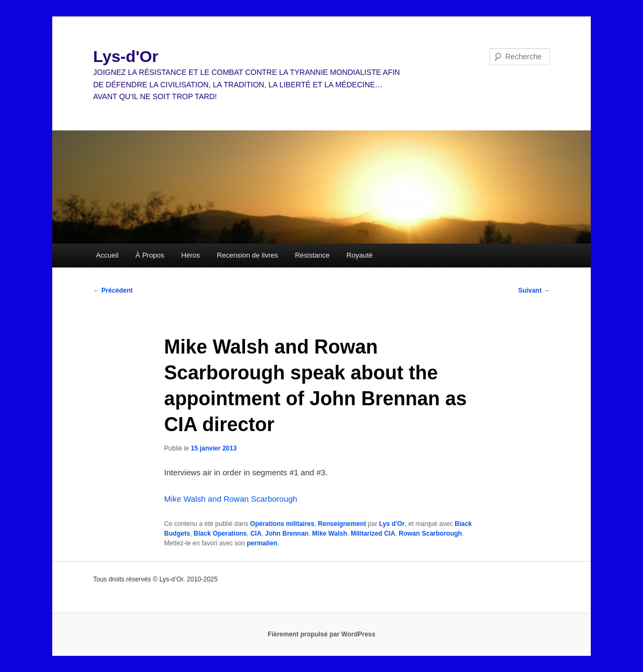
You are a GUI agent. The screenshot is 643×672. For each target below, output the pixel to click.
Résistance (312, 255)
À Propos (150, 255)
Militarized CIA (373, 534)
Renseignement (342, 524)
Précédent (113, 290)
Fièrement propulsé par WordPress (321, 634)
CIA (256, 534)
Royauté (360, 255)
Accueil (107, 255)
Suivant (534, 290)
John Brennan (287, 534)
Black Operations (221, 534)
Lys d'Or (392, 524)
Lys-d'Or (126, 56)
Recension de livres (247, 255)
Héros (191, 255)
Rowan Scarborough (431, 534)
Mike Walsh (330, 534)
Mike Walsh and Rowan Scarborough (231, 499)
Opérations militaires (282, 524)
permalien (262, 543)
